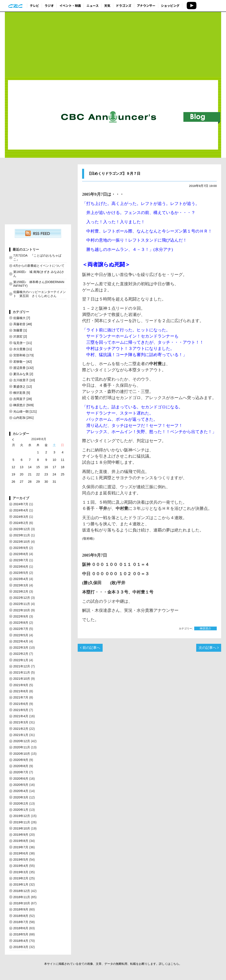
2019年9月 (21, 835)
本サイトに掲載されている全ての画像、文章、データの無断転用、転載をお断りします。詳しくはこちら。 (113, 964)
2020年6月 (21, 779)
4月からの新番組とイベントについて (39, 266)
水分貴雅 (23, 349)
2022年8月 (21, 623)
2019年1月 (21, 884)
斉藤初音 (23, 324)
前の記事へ (90, 648)
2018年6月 (21, 928)
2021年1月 (21, 735)
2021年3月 (21, 722)
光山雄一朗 (25, 411)
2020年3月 (21, 797)
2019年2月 (21, 878)
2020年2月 (21, 804)
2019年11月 (22, 822)
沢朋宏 (20, 336)
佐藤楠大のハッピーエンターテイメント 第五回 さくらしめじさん (40, 294)
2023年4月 (21, 579)
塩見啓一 (23, 343)
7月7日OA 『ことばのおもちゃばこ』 (37, 257)
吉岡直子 (23, 399)
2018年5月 (21, 934)
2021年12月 (22, 666)
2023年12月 (22, 529)
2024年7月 (21, 504)
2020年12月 (22, 741)
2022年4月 (21, 641)
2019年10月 (22, 828)
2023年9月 (21, 548)
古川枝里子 (24, 380)
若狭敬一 (23, 362)
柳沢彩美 (22, 393)
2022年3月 (21, 648)
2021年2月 (21, 729)
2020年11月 (22, 747)
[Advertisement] (113, 45)
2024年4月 (21, 510)
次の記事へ (209, 648)
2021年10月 (22, 679)
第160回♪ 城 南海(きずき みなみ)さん (39, 274)
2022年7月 (21, 629)
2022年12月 (22, 598)
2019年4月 (21, 866)
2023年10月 (22, 542)
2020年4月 (21, 791)
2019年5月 (21, 860)
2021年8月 (21, 691)
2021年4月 (21, 716)
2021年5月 (21, 710)
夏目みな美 (23, 374)
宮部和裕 (23, 355)
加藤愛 (20, 330)
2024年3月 (21, 517)
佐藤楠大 (22, 318)
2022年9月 (21, 616)
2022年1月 (21, 660)
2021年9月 (21, 685)
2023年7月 (21, 560)
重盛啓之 (23, 387)
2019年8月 (21, 841)
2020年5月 (21, 785)
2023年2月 (21, 591)
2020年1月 (21, 810)
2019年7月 (21, 847)
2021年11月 (22, 672)
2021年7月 (21, 697)
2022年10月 (22, 610)
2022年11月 (22, 604)
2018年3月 (21, 947)
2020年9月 (21, 760)
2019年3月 (21, 872)
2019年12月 (22, 816)
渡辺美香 (23, 368)
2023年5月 (21, 573)
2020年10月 (22, 754)
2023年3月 (21, 585)
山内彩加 (23, 418)
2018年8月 (21, 916)
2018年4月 (21, 941)
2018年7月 (21, 922)
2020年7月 (21, 772)
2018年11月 (22, 897)
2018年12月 (22, 891)
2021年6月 (21, 704)
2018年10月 (22, 903)
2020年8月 (21, 766)
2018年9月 (21, 909)
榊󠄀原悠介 (205, 628)
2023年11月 (22, 535)
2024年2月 (21, 523)
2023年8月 (21, 554)
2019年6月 (21, 853)
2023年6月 (21, 567)
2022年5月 (21, 635)
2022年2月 (21, 654)
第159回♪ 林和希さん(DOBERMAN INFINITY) (39, 284)
